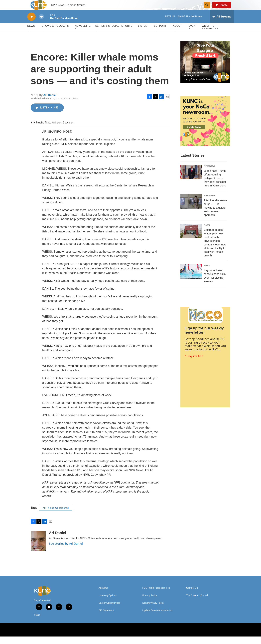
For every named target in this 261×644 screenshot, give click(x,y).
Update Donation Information (157, 618)
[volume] (41, 24)
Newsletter (83, 35)
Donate (225, 9)
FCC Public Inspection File (156, 595)
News (207, 232)
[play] (31, 24)
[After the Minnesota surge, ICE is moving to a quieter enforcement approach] (191, 209)
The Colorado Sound (197, 603)
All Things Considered (56, 515)
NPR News (210, 173)
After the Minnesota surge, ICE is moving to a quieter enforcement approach (215, 215)
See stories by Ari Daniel (66, 551)
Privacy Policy (150, 603)
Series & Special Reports (114, 33)
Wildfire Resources (210, 35)
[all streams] (222, 24)
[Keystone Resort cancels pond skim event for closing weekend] (191, 279)
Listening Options (108, 603)
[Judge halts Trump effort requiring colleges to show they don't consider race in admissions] (191, 179)
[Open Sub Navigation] (30, 39)
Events (193, 35)
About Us (103, 595)
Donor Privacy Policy (153, 610)
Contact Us (192, 595)
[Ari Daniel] (38, 548)
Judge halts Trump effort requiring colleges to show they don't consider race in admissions (215, 186)
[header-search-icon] (208, 9)
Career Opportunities (109, 610)
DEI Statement (106, 618)
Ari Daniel (50, 103)
